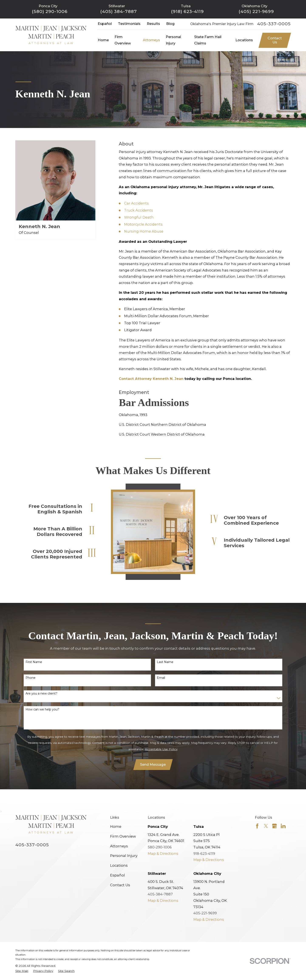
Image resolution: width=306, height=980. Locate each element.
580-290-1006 (160, 847)
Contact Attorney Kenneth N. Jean (151, 379)
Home (116, 827)
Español (105, 24)
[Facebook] (257, 826)
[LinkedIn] (283, 826)
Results (153, 24)
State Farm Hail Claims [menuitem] (208, 40)
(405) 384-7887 (119, 11)
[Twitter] (266, 826)
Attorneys (119, 846)
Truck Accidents (139, 210)
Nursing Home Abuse (144, 231)
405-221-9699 (205, 913)
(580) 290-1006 (50, 11)
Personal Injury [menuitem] (173, 40)
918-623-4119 (204, 854)
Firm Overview (123, 836)
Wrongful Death (139, 217)
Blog (170, 24)
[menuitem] (22, 971)
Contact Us (275, 40)
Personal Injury (124, 856)
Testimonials (129, 24)
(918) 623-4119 (187, 11)
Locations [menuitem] (244, 40)
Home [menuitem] (103, 40)
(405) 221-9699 (256, 11)
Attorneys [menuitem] (151, 40)
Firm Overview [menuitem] (123, 40)
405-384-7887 (160, 894)
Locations (119, 865)
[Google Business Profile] (274, 826)
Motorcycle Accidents (143, 224)
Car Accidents (136, 203)
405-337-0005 (274, 24)
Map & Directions (163, 854)
